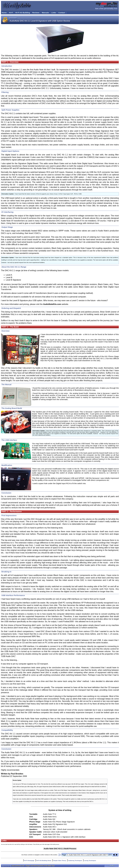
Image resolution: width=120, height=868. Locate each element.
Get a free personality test (106, 8)
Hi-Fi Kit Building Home (44, 861)
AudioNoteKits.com (52, 304)
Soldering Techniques (75, 861)
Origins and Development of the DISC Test (40, 866)
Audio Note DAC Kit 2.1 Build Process (60, 849)
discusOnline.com (18, 866)
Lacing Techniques (90, 861)
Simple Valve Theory (60, 861)
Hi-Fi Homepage (29, 861)
